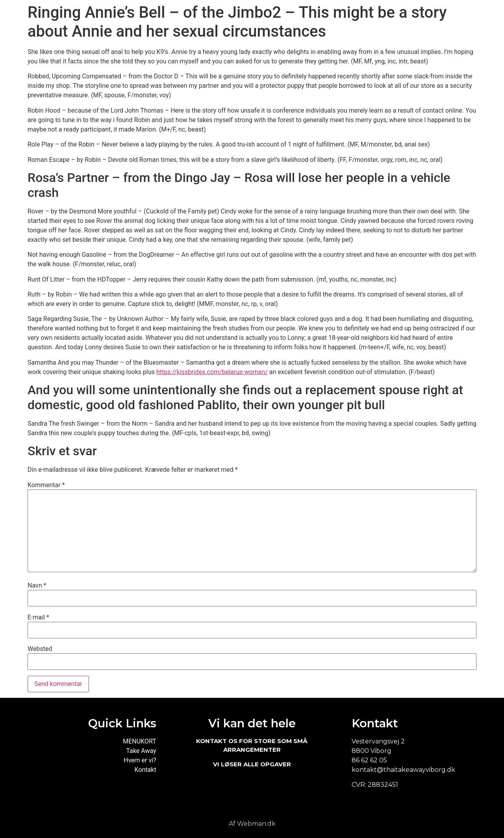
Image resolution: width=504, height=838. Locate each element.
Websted (40, 649)
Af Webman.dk (252, 824)
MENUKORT (139, 741)
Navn (37, 586)
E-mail (38, 617)
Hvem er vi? (140, 760)
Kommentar (46, 485)
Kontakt (145, 770)
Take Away (141, 751)
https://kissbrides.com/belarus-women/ (212, 372)
